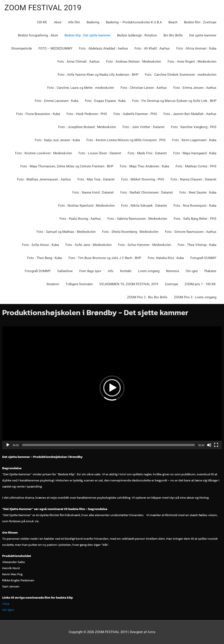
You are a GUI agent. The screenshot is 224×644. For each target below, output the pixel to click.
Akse (58, 22)
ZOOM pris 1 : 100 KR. (200, 284)
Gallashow (65, 271)
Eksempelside (22, 48)
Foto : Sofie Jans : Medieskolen (88, 245)
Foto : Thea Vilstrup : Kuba (197, 245)
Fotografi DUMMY (203, 258)
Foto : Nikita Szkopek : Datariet (144, 206)
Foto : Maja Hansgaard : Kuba (195, 153)
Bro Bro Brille (173, 35)
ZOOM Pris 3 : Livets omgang (195, 297)
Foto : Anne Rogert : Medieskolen (192, 62)
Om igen (192, 271)
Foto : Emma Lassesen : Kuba (57, 101)
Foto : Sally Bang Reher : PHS (195, 219)
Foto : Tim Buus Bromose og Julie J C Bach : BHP (105, 258)
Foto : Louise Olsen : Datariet (100, 153)
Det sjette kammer (203, 35)
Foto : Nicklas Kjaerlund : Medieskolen (86, 206)
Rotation (53, 284)
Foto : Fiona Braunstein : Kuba (38, 114)
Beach (173, 22)
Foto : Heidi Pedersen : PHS (87, 114)
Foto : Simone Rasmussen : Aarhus (191, 232)
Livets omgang (149, 271)
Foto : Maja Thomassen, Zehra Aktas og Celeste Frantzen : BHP (67, 166)
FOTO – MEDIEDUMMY (55, 48)
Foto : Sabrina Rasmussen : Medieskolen (137, 219)
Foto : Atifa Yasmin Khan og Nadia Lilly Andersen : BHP (98, 75)
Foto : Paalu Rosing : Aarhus (80, 219)
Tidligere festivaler (79, 284)
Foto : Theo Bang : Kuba (45, 258)
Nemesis (173, 271)
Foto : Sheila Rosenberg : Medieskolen (130, 232)
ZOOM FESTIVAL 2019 (43, 8)
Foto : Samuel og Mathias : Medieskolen (66, 232)
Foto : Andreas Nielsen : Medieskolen (134, 62)
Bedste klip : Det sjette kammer (87, 35)
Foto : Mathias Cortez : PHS (196, 166)
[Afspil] (8, 445)
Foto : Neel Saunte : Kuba (198, 192)
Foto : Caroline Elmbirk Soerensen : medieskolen (181, 75)
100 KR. (42, 22)
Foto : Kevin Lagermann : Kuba (194, 140)
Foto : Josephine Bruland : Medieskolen (87, 127)
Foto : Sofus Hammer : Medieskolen (145, 245)
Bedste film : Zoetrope (200, 22)
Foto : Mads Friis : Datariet (147, 153)
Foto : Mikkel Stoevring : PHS (143, 179)
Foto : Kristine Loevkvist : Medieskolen (44, 153)
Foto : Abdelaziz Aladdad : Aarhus (103, 48)
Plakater (210, 271)
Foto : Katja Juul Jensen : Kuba (57, 140)
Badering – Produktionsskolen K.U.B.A (134, 22)
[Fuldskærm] (216, 445)
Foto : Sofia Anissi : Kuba (40, 245)
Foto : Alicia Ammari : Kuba (196, 48)
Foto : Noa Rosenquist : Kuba (195, 206)
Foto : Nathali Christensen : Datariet (147, 192)
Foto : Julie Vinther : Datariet (143, 127)
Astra (151, 632)
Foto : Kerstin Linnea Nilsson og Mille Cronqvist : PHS (126, 140)
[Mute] (209, 445)
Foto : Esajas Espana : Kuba (105, 101)
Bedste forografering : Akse (38, 35)
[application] (112, 388)
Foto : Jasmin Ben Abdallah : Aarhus (190, 114)
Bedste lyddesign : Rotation (137, 35)
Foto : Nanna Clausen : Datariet (193, 179)
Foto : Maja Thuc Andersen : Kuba (144, 166)
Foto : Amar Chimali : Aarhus (78, 62)
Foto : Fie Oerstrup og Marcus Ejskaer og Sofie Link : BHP (174, 101)
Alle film (74, 22)
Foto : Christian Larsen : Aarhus (144, 88)
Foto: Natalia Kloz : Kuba (166, 258)
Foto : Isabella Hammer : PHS (135, 114)
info (111, 271)
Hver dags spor (90, 271)
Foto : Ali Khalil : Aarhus (152, 48)
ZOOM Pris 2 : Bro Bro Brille (147, 297)
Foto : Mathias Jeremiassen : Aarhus (44, 179)
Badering (93, 22)
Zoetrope (171, 284)
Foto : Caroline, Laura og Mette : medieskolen (81, 88)
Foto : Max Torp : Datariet (96, 179)
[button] (112, 388)
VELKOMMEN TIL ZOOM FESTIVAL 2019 (129, 284)
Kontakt (126, 271)
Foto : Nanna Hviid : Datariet (93, 192)
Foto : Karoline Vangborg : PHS (194, 127)
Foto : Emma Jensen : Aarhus (195, 88)
